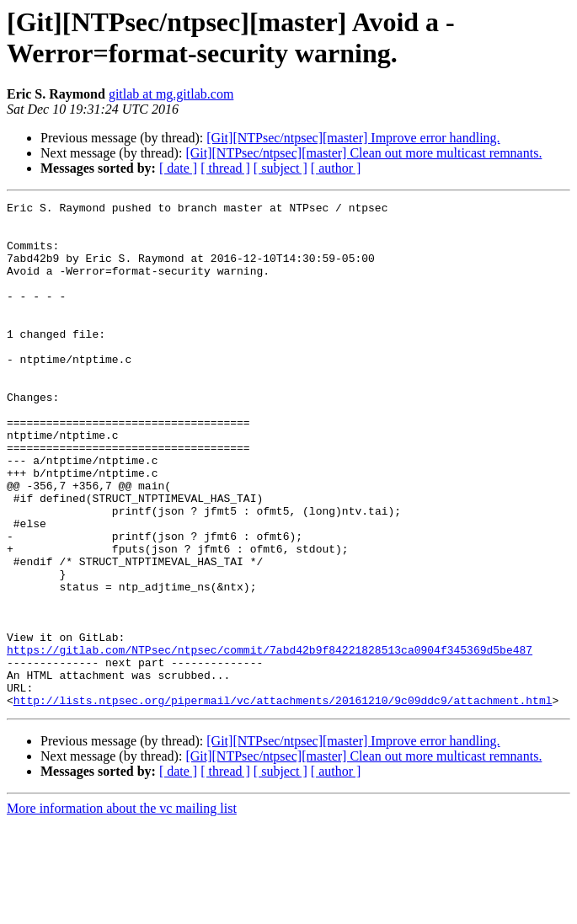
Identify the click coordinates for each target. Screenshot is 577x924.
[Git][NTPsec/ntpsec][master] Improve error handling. (353, 138)
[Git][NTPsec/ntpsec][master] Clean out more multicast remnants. (363, 153)
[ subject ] (280, 168)
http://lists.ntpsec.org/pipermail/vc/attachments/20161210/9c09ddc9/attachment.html (283, 801)
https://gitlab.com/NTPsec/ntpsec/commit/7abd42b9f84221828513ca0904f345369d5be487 (270, 740)
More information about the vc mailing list (122, 909)
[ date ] (178, 168)
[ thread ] (225, 168)
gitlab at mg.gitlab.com (171, 94)
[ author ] (336, 168)
